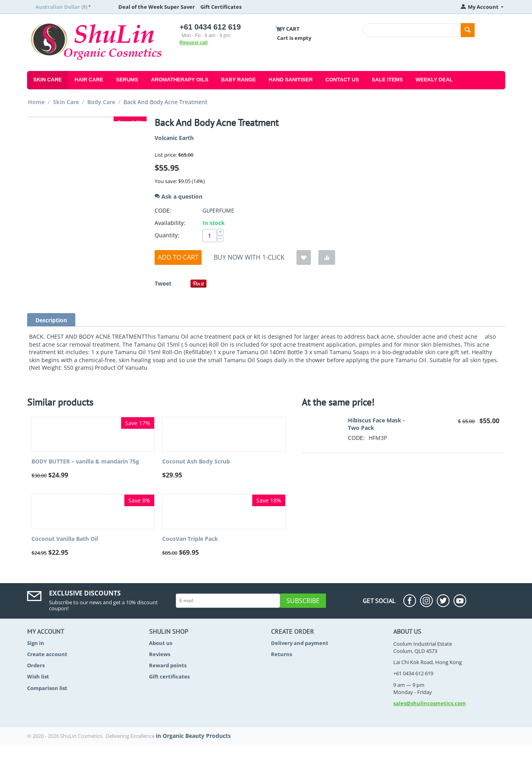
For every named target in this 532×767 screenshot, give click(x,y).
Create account (47, 654)
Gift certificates (169, 676)
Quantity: (167, 235)
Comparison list (47, 688)
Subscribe (303, 601)
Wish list (38, 676)
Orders (36, 665)
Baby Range (239, 80)
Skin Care (48, 80)
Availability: (170, 223)
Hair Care (89, 80)
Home (36, 102)
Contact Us (342, 80)
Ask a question (179, 196)
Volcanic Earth (174, 138)
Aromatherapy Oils (180, 80)
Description (51, 320)
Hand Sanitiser (291, 80)
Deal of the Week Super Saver (157, 7)
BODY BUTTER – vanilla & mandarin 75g (85, 462)
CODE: (163, 210)
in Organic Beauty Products (193, 736)
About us (161, 643)
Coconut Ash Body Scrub (196, 462)
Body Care (101, 102)
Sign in (36, 643)
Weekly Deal (434, 80)
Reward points (168, 665)
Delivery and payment (300, 643)
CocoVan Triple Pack (190, 539)
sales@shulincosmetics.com (430, 703)
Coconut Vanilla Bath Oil (65, 539)
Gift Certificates (221, 7)
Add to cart (178, 257)
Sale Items (387, 80)
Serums (127, 80)
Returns (282, 654)
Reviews (160, 654)
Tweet (163, 283)
